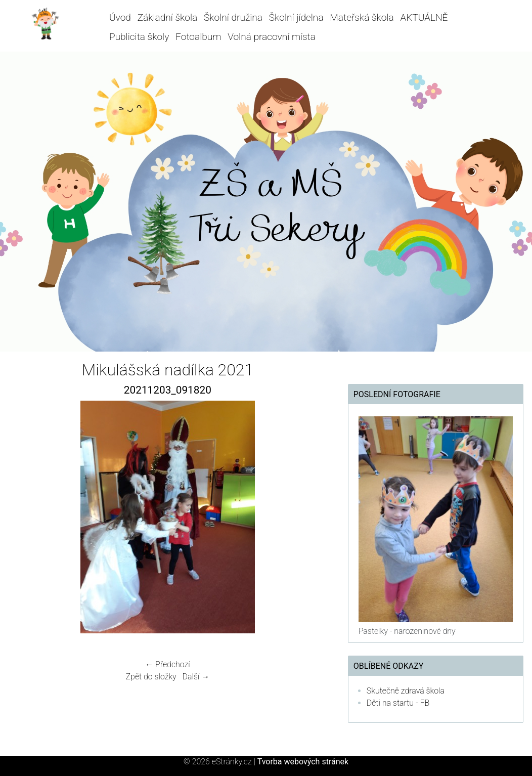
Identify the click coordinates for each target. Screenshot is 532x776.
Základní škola (168, 17)
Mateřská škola (362, 17)
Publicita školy (139, 37)
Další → (196, 677)
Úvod (120, 17)
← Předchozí (167, 664)
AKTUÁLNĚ (424, 17)
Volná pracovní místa (272, 37)
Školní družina (233, 17)
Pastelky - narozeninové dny (407, 631)
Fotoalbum (198, 37)
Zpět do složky (151, 677)
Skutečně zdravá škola (406, 691)
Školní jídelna (296, 17)
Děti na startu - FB (398, 703)
